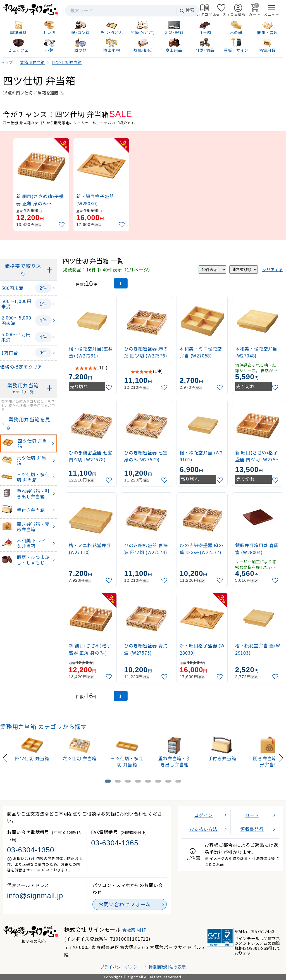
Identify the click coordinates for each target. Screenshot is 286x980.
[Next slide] (281, 757)
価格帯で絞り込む (23, 270)
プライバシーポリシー (121, 967)
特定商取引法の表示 (167, 967)
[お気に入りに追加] (62, 225)
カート (252, 815)
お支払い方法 (203, 829)
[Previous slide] (5, 757)
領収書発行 (252, 829)
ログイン (203, 815)
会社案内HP (134, 930)
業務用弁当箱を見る (28, 423)
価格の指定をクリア (21, 367)
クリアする (273, 269)
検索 (187, 10)
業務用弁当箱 (23, 388)
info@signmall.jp (35, 896)
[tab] (108, 781)
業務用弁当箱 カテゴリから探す (43, 726)
